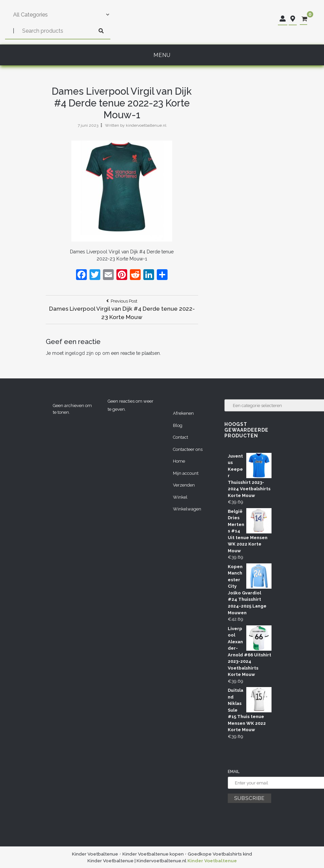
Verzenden (184, 485)
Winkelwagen (187, 509)
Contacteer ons (188, 449)
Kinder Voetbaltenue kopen (153, 854)
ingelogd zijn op (83, 353)
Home (179, 461)
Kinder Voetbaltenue (95, 854)
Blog (178, 425)
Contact (181, 437)
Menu (162, 55)
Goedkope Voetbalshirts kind (220, 854)
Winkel (180, 497)
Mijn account (186, 473)
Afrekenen (183, 413)
